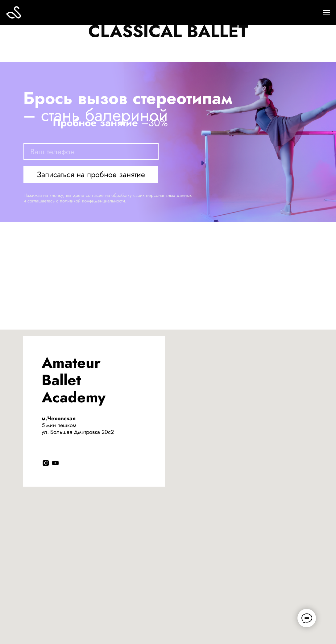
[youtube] (55, 463)
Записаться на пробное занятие (91, 174)
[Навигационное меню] (326, 12)
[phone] (91, 152)
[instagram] (46, 463)
